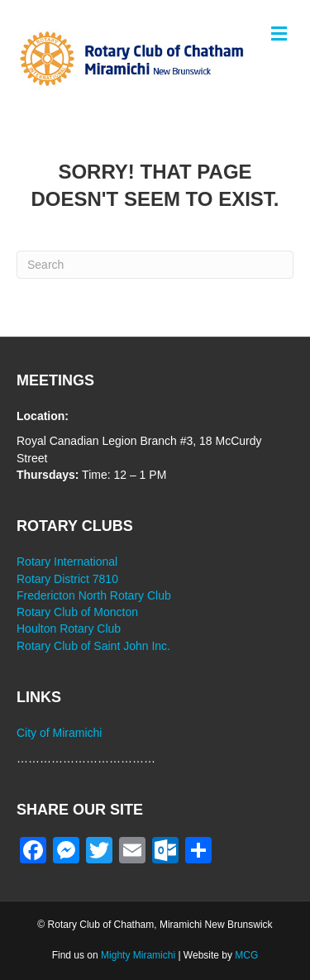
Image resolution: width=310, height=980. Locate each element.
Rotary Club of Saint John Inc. (93, 646)
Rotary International (67, 562)
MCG (246, 955)
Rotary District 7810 (67, 579)
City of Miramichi (59, 733)
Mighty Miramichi (138, 955)
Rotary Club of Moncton (77, 612)
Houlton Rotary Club (69, 629)
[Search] (155, 265)
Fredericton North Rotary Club (94, 595)
